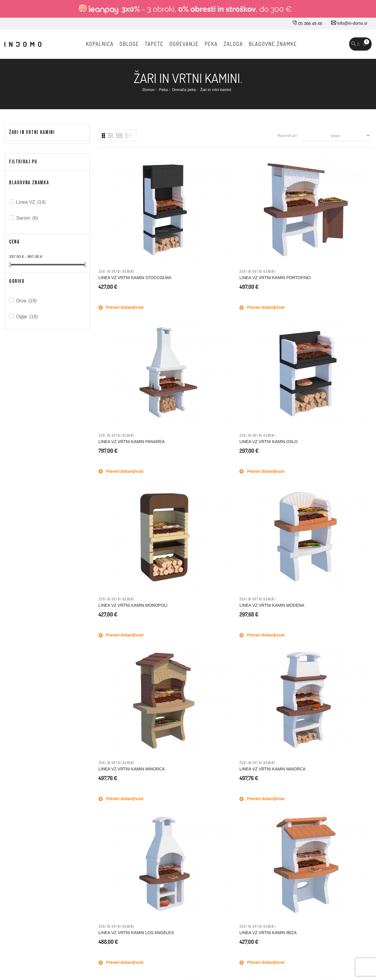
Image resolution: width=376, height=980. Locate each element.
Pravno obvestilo (225, 747)
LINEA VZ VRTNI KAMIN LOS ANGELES (126, 448)
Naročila (306, 760)
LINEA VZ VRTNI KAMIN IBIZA (197, 445)
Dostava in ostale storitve (232, 735)
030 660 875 (68, 736)
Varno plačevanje (225, 784)
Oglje (27, 317)
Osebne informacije (316, 747)
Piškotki (217, 809)
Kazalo (216, 821)
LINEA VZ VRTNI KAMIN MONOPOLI (121, 336)
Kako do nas (132, 747)
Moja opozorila (311, 809)
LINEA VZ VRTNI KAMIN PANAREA (262, 224)
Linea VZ (31, 202)
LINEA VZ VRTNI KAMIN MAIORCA (333, 336)
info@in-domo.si (349, 23)
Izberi (351, 135)
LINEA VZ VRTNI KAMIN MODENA (192, 336)
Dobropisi (307, 772)
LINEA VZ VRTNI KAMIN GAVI (268, 445)
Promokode (309, 797)
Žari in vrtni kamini (32, 132)
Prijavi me (301, 620)
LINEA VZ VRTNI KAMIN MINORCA (262, 336)
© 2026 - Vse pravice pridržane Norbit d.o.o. (42, 920)
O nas (126, 735)
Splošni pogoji (222, 760)
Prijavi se (306, 735)
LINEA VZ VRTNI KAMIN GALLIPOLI (333, 448)
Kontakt (128, 760)
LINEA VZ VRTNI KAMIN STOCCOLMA (121, 224)
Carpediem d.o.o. (356, 922)
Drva (27, 301)
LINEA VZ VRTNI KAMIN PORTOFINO (192, 224)
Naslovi (305, 784)
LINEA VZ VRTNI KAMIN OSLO (339, 221)
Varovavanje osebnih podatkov (237, 797)
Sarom (28, 218)
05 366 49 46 (307, 24)
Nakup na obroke (225, 772)
